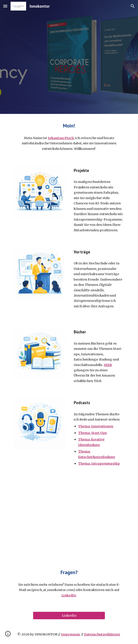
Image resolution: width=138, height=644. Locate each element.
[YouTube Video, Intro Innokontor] (69, 518)
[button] (5, 6)
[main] (69, 126)
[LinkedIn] (69, 615)
